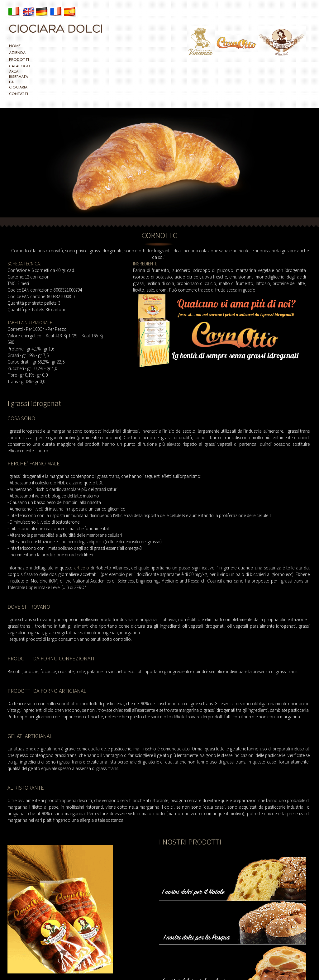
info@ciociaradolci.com (271, 967)
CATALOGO (75, 46)
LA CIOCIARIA (132, 46)
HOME (15, 46)
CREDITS (240, 967)
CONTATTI (157, 46)
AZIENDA (31, 46)
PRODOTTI (52, 46)
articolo (82, 522)
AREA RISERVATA (103, 46)
